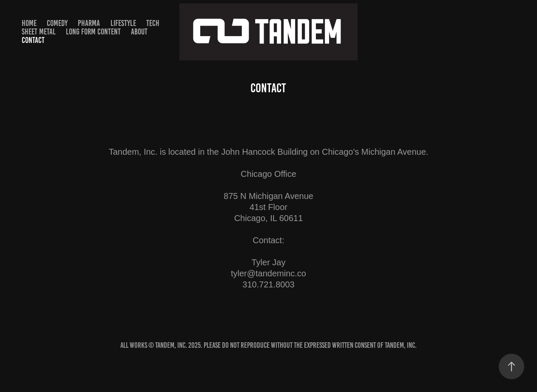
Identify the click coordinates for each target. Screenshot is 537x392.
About (139, 32)
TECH (153, 23)
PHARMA (89, 23)
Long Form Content (93, 32)
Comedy (57, 23)
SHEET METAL (39, 32)
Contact (33, 40)
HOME (29, 23)
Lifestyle (123, 23)
